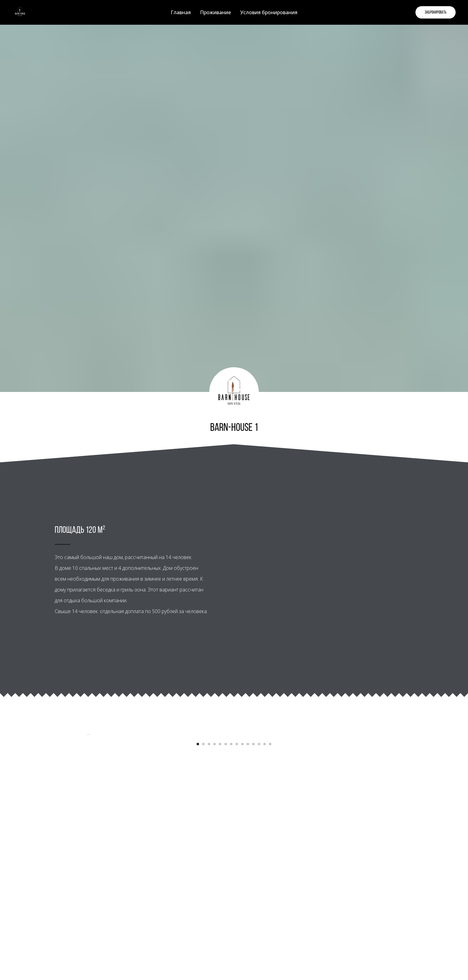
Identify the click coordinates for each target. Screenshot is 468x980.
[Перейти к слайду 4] (215, 914)
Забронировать (436, 13)
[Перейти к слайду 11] (253, 914)
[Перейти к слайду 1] (198, 914)
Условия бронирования (269, 12)
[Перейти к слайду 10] (248, 914)
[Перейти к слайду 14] (270, 914)
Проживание (215, 12)
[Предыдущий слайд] (15, 819)
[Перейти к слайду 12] (259, 914)
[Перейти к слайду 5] (220, 914)
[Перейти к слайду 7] (231, 914)
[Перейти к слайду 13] (265, 914)
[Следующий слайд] (453, 819)
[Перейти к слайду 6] (226, 914)
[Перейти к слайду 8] (237, 914)
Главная (181, 12)
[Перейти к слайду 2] (203, 914)
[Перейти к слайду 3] (209, 914)
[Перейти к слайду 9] (242, 914)
